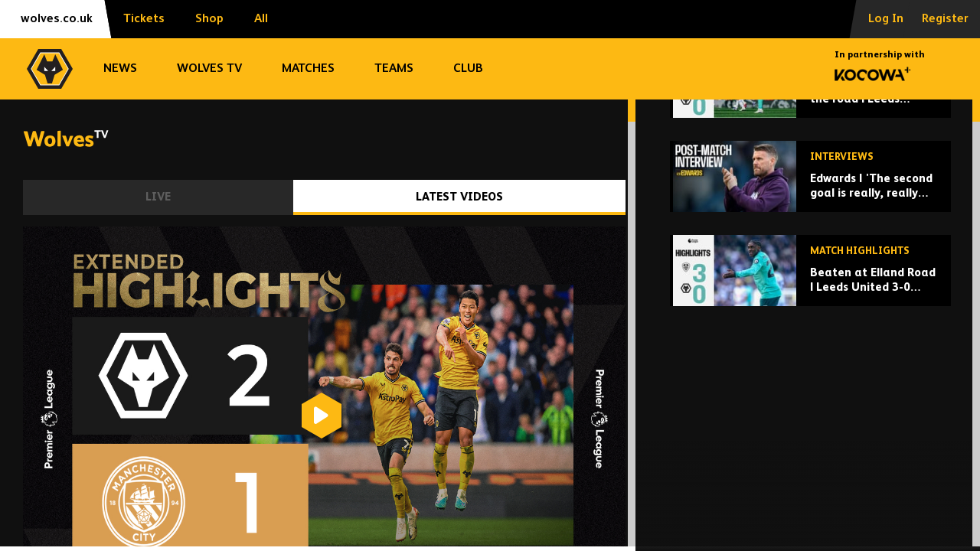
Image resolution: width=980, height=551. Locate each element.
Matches (308, 69)
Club (468, 69)
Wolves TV (209, 69)
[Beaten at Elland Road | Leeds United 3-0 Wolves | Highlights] (810, 390)
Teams (394, 69)
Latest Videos (459, 197)
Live (158, 197)
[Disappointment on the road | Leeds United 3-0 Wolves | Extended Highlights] (810, 202)
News (120, 69)
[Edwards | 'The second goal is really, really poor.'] (810, 296)
